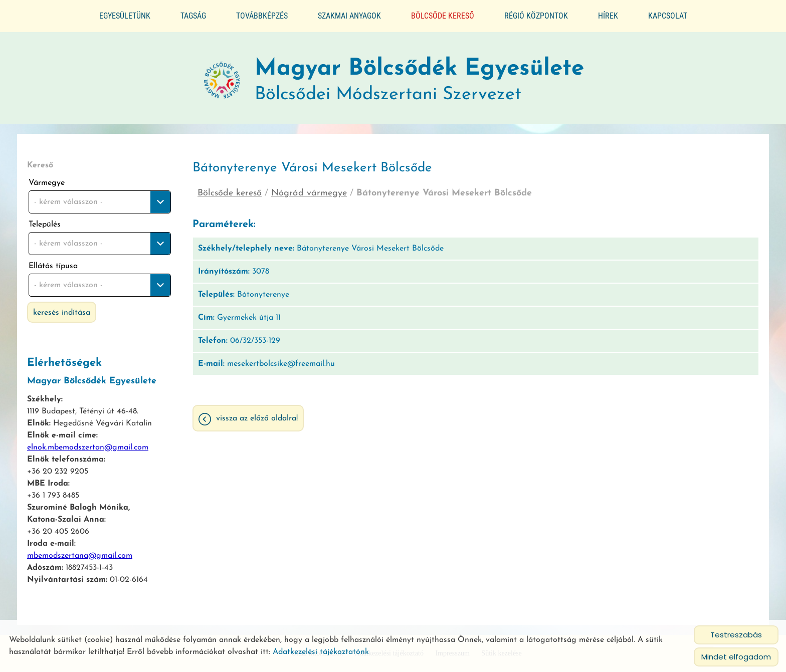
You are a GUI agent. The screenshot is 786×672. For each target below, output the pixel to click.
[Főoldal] (222, 76)
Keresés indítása (62, 308)
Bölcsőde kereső (443, 16)
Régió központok (536, 16)
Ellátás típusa (53, 262)
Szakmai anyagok (349, 16)
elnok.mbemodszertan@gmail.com (88, 443)
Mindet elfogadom (736, 657)
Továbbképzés (262, 16)
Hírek (608, 16)
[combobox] (100, 197)
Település (45, 220)
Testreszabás (736, 635)
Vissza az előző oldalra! (257, 414)
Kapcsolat (668, 16)
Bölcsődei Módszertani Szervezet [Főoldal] (419, 76)
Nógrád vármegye (309, 189)
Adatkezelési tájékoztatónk (321, 652)
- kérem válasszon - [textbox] (68, 197)
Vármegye (47, 178)
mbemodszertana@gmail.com (80, 551)
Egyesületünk (125, 16)
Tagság (193, 16)
